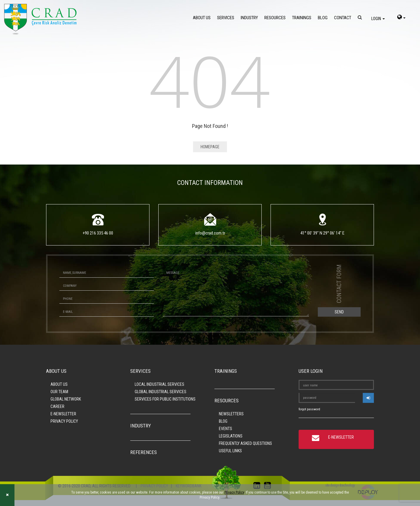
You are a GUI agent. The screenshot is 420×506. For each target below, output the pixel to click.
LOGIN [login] (378, 19)
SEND (339, 312)
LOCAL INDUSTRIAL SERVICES (159, 384)
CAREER (57, 406)
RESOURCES (275, 18)
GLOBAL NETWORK (66, 399)
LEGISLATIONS (231, 436)
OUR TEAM (59, 392)
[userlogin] (368, 398)
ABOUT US (202, 18)
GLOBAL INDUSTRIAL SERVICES (161, 392)
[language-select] (401, 18)
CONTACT (343, 18)
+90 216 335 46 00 (98, 233)
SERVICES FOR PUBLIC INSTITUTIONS (165, 399)
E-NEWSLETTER (63, 414)
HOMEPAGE (210, 147)
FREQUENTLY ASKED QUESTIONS (245, 443)
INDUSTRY (249, 18)
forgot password (309, 409)
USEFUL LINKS (230, 451)
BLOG (323, 18)
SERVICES (226, 18)
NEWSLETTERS (231, 414)
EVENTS (226, 429)
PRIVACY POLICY (64, 421)
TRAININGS (302, 18)
